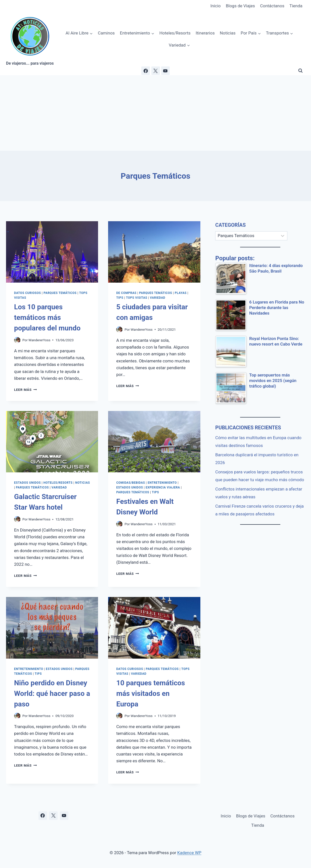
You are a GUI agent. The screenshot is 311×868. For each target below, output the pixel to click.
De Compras (126, 293)
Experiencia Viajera (163, 487)
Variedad (158, 298)
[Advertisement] (156, 113)
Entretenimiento (162, 483)
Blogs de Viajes (240, 6)
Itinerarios (205, 33)
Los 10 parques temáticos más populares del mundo (47, 317)
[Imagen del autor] (17, 340)
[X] (156, 71)
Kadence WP (189, 853)
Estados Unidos (27, 483)
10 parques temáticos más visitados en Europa (150, 693)
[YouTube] (165, 71)
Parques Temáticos (60, 293)
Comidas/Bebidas (130, 483)
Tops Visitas (137, 298)
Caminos (106, 33)
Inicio (216, 6)
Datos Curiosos (28, 293)
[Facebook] (146, 71)
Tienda (296, 6)
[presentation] (52, 252)
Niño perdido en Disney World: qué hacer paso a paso (52, 693)
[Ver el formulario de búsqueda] (300, 71)
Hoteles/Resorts (175, 33)
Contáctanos (272, 6)
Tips (120, 298)
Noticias (228, 33)
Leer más (25, 390)
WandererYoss (39, 340)
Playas (181, 293)
